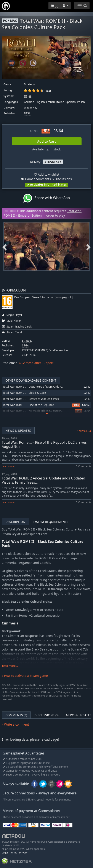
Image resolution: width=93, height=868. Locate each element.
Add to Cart (46, 141)
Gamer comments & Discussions (46, 179)
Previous (5, 247)
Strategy (29, 84)
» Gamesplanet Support (36, 363)
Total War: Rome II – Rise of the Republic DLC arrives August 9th (44, 444)
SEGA (27, 113)
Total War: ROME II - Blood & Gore (24, 393)
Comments (16, 715)
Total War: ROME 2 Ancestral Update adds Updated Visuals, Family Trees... (43, 480)
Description (15, 522)
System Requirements (51, 522)
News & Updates (18, 431)
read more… (10, 666)
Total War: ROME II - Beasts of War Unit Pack (31, 399)
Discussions (46, 715)
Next (88, 247)
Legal (5, 852)
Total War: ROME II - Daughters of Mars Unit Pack (34, 387)
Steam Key (31, 108)
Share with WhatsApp (47, 198)
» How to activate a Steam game (25, 676)
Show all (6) (84, 431)
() (54, 6)
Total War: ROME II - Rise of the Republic (28, 405)
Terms (14, 852)
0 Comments (84, 466)
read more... (9, 466)
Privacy (23, 852)
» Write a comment (15, 724)
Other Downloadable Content (31, 380)
